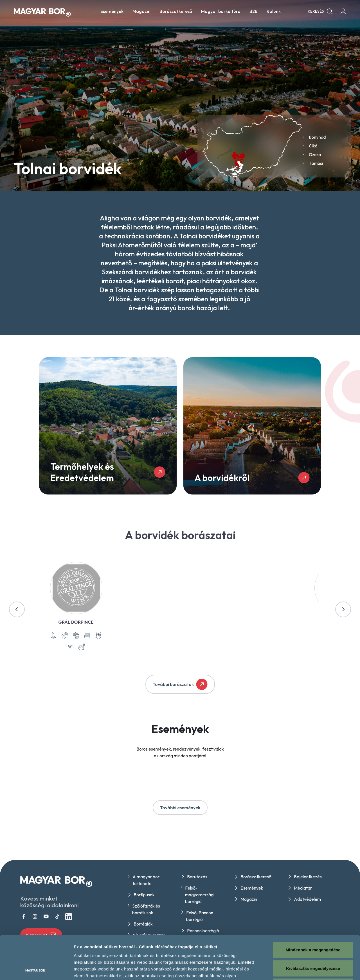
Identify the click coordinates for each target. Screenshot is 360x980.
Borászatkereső (176, 11)
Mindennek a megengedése (313, 906)
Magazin (141, 11)
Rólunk (274, 11)
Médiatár (303, 888)
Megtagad (313, 943)
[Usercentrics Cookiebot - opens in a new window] (36, 969)
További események (180, 808)
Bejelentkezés (308, 877)
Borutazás (197, 877)
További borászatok (180, 684)
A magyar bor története (146, 880)
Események (112, 11)
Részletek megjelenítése (320, 969)
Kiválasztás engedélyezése (313, 925)
